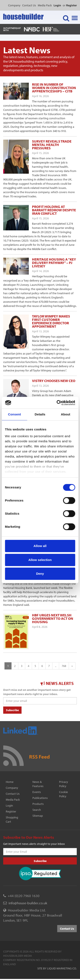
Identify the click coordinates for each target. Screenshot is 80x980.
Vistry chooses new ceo (54, 381)
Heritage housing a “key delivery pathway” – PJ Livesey (54, 263)
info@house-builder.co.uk (28, 903)
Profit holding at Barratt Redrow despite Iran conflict (54, 210)
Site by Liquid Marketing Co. (57, 968)
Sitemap (38, 816)
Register (11, 811)
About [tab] (65, 414)
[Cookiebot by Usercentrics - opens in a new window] (57, 403)
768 (64, 666)
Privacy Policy (64, 784)
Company (14, 5)
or (70, 5)
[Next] (72, 666)
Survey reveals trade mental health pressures (52, 145)
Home (10, 782)
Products (38, 804)
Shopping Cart (12, 819)
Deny (40, 574)
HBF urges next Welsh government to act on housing (53, 618)
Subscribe (12, 710)
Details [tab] (40, 414)
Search (37, 810)
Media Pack (45, 5)
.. (56, 666)
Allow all (40, 546)
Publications (40, 798)
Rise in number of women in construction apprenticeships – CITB (54, 88)
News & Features (38, 784)
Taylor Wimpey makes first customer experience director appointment (51, 321)
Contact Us (29, 5)
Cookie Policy (63, 794)
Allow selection (40, 560)
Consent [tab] (14, 414)
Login (9, 805)
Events (37, 792)
